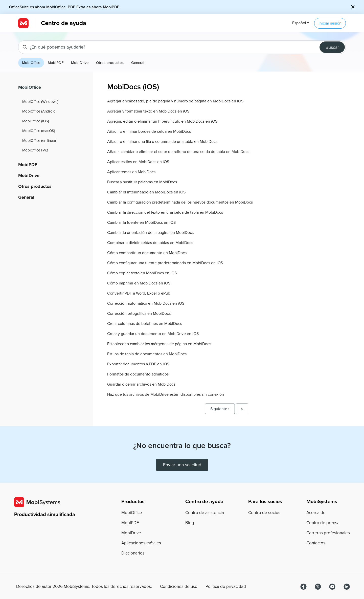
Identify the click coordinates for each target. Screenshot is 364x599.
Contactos (316, 543)
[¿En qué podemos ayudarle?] (182, 47)
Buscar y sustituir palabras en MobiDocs (142, 182)
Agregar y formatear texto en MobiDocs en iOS (148, 111)
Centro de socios (264, 513)
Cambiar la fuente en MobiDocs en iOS (141, 223)
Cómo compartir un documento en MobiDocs (147, 253)
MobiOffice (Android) (39, 111)
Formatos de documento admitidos (138, 374)
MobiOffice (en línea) (39, 141)
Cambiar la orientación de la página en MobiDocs (150, 233)
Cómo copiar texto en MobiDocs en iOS (142, 273)
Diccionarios (133, 553)
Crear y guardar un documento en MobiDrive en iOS (153, 334)
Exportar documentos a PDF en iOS (138, 364)
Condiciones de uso (179, 587)
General (138, 63)
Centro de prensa (323, 523)
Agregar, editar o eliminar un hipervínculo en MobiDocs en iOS (162, 121)
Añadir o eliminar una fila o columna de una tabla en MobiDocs (162, 142)
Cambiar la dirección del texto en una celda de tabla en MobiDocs (165, 212)
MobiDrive (80, 63)
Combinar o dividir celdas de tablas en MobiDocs (150, 243)
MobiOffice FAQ (35, 150)
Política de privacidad (226, 587)
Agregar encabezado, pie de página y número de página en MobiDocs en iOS (175, 101)
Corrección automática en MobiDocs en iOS (146, 303)
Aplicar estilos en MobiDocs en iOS (138, 162)
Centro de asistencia (205, 513)
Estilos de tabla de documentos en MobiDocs (147, 354)
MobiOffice (31, 63)
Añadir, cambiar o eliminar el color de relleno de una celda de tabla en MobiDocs (178, 152)
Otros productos (110, 63)
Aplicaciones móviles (141, 543)
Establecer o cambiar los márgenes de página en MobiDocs (159, 344)
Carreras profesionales (328, 533)
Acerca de (316, 513)
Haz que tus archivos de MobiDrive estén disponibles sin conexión (166, 394)
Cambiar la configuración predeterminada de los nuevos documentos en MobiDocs (180, 202)
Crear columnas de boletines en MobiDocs (145, 324)
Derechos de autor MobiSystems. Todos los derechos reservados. (84, 587)
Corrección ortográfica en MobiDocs (139, 314)
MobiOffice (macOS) (39, 131)
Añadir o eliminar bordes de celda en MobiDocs (149, 131)
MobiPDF (56, 63)
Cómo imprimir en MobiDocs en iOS (139, 283)
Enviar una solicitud (182, 465)
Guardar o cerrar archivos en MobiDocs (141, 384)
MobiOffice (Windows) (40, 102)
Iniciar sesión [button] (330, 23)
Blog (190, 523)
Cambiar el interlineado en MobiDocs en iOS (146, 192)
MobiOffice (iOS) (36, 121)
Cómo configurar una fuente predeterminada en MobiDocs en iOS (165, 263)
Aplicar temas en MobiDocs (131, 172)
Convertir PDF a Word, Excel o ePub (139, 293)
